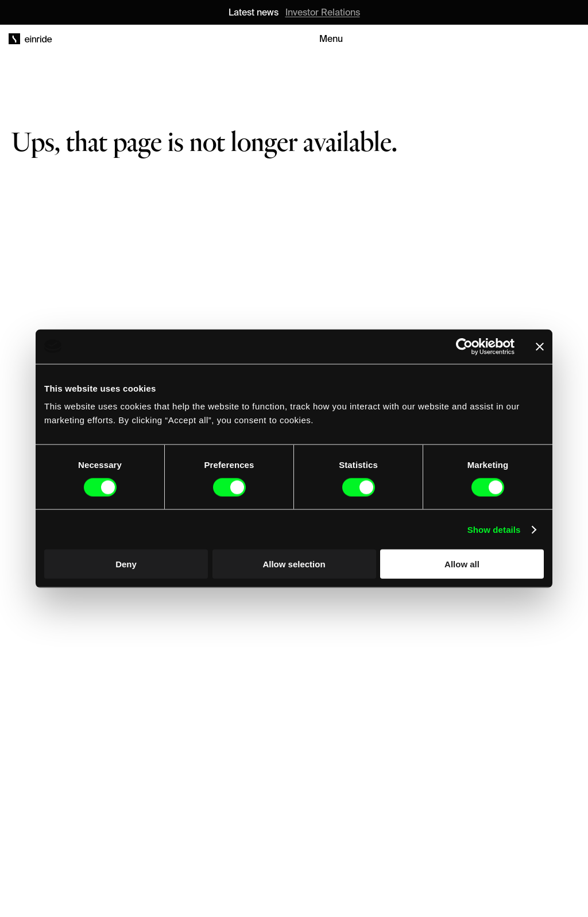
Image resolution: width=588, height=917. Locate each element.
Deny (126, 564)
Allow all (462, 564)
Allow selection (294, 564)
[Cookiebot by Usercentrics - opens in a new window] (464, 346)
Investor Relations (323, 12)
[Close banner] (540, 346)
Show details (494, 529)
